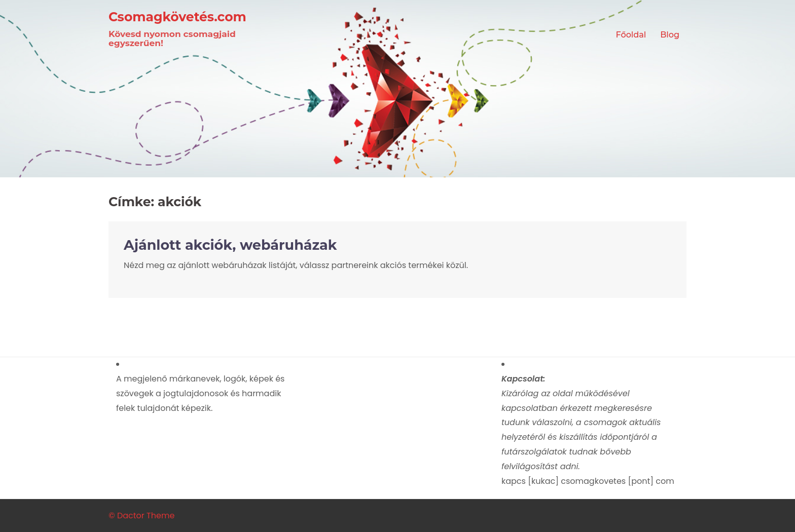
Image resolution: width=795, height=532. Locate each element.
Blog (670, 35)
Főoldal (631, 35)
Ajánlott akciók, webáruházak (230, 245)
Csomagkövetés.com (177, 17)
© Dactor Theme (141, 516)
